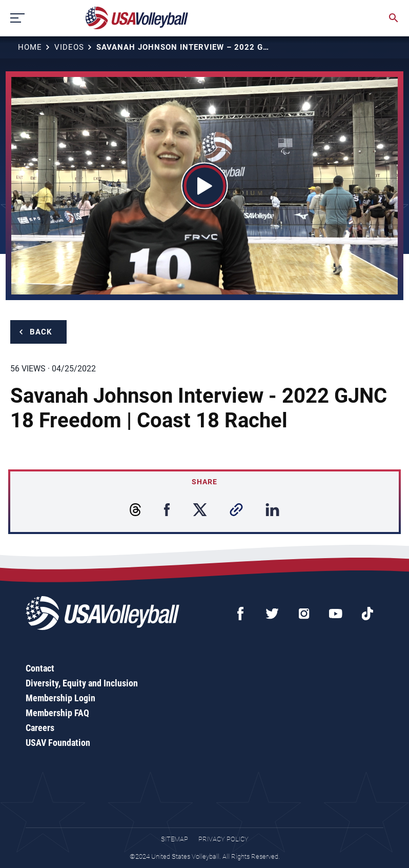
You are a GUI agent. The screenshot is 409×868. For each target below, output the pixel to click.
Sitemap (175, 839)
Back (41, 332)
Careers (40, 728)
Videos (69, 47)
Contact (40, 668)
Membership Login (60, 698)
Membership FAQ (57, 713)
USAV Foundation (58, 743)
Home (30, 47)
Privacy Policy (223, 839)
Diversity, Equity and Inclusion (82, 683)
